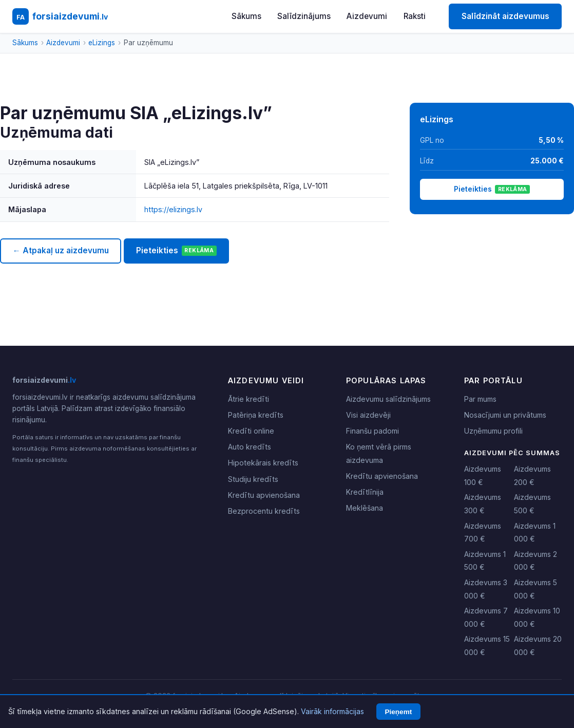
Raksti (415, 16)
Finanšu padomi (372, 431)
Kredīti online (251, 431)
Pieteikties (176, 251)
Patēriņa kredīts (256, 415)
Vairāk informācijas (332, 711)
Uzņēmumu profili (493, 431)
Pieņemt (398, 712)
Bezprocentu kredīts (264, 511)
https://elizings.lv (173, 209)
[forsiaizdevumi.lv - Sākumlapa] (60, 16)
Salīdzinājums (304, 16)
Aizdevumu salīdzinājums (388, 399)
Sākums (246, 16)
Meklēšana (365, 508)
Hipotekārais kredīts (263, 463)
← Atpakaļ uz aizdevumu (60, 250)
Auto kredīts (250, 447)
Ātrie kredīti (248, 399)
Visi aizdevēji (368, 415)
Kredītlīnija (365, 492)
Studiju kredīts (253, 479)
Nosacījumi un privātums (505, 415)
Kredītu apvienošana (264, 495)
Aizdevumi (367, 16)
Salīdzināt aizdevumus (505, 16)
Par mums (480, 399)
